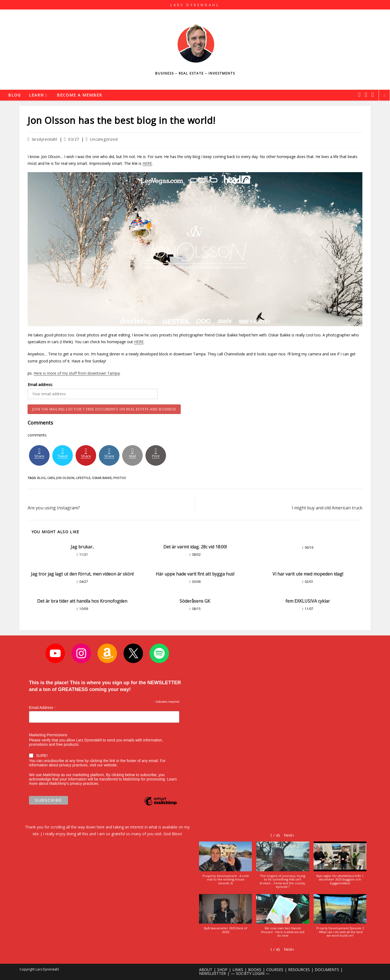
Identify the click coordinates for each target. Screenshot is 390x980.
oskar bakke (102, 478)
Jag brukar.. (82, 547)
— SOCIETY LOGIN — (250, 973)
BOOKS (255, 970)
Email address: (40, 385)
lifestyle (83, 478)
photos (119, 478)
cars (51, 478)
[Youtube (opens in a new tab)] (373, 95)
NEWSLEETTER (212, 973)
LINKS (238, 970)
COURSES (275, 970)
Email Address (43, 708)
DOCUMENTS (327, 970)
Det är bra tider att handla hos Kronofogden (82, 601)
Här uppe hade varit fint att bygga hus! (195, 574)
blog (41, 478)
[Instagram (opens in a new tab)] (366, 95)
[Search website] (384, 95)
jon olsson (65, 478)
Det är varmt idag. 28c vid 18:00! (195, 547)
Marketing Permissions (48, 735)
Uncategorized (104, 139)
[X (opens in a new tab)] (359, 95)
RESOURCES (299, 970)
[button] (289, 835)
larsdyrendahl (45, 139)
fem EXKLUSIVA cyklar (308, 601)
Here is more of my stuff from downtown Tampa (77, 373)
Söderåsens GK (195, 601)
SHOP (222, 970)
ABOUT (206, 970)
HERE (147, 163)
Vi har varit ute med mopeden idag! (308, 574)
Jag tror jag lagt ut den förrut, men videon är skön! (82, 574)
